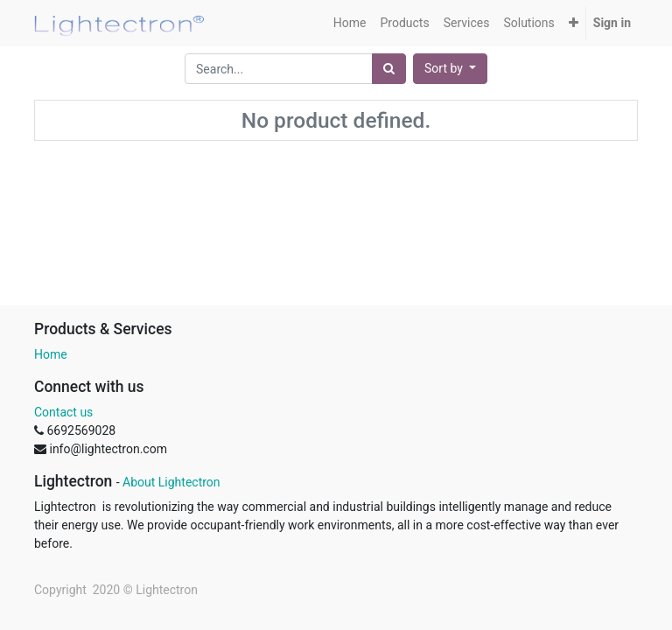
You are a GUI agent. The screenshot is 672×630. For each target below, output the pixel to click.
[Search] (389, 69)
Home (51, 354)
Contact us (63, 412)
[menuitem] (350, 23)
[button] (574, 23)
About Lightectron (171, 482)
